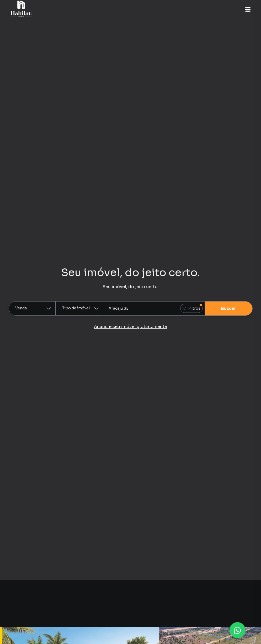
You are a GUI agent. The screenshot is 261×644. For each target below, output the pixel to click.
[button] (248, 9)
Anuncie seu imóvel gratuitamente (130, 327)
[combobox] (154, 308)
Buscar (229, 308)
